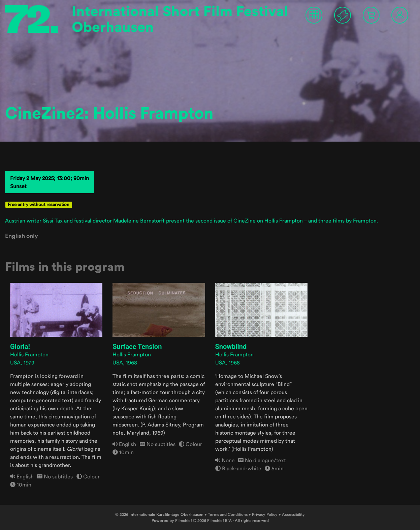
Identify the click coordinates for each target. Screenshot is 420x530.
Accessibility (293, 514)
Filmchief (184, 520)
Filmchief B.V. (220, 520)
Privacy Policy (265, 514)
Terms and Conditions (228, 514)
